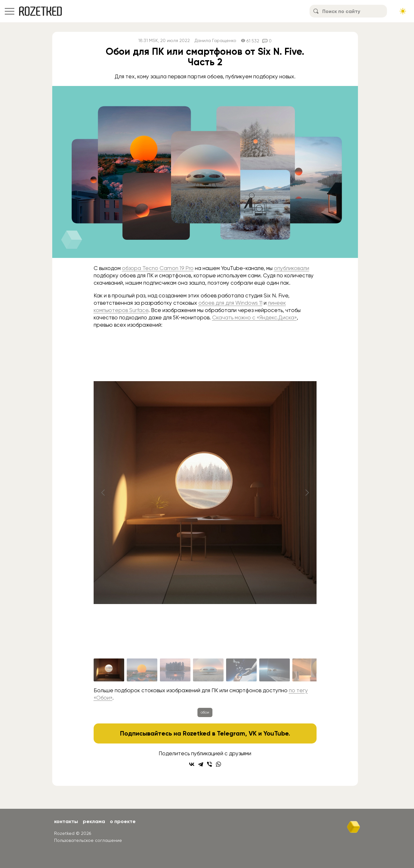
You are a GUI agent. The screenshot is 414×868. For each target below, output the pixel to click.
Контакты (66, 821)
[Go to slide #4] (208, 670)
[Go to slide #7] (308, 670)
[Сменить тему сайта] (403, 11)
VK (253, 733)
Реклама (94, 821)
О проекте (123, 821)
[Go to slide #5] (241, 670)
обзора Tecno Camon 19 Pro (158, 268)
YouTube (276, 733)
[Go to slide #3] (175, 670)
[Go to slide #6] (275, 670)
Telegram (231, 733)
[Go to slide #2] (142, 670)
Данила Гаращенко (215, 41)
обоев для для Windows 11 (230, 303)
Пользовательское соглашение (88, 840)
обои (205, 712)
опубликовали (292, 268)
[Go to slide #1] (109, 670)
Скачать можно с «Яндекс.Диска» (254, 317)
